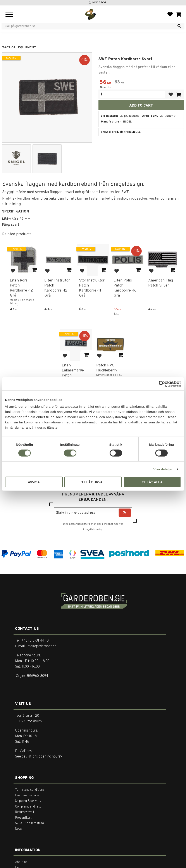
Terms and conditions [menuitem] (30, 790)
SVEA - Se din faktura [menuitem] (29, 823)
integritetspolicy (93, 530)
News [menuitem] (19, 829)
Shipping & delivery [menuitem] (28, 801)
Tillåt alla (152, 482)
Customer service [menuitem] (27, 796)
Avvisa (34, 482)
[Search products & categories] (90, 26)
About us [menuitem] (21, 862)
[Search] (179, 26)
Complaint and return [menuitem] (30, 807)
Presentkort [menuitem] (23, 818)
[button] (9, 15)
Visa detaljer (163, 469)
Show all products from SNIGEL (121, 132)
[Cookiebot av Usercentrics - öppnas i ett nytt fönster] (162, 384)
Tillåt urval (93, 482)
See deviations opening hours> (39, 757)
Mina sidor (99, 3)
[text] (105, 83)
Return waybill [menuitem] (25, 812)
